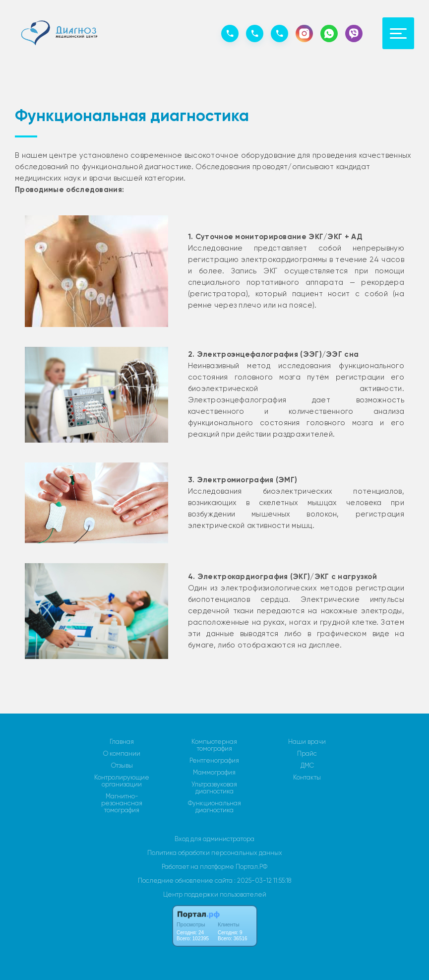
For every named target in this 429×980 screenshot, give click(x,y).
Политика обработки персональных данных (215, 853)
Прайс (307, 754)
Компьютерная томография (214, 745)
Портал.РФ (251, 867)
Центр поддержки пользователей (215, 894)
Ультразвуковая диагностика (214, 788)
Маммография (214, 773)
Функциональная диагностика (214, 807)
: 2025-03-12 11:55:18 (263, 881)
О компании (122, 754)
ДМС (307, 766)
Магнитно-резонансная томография (122, 803)
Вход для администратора (214, 839)
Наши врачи (307, 742)
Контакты (307, 778)
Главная (122, 742)
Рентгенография (214, 761)
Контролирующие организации (122, 781)
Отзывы (122, 766)
